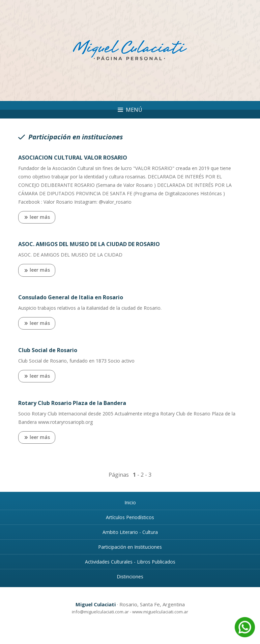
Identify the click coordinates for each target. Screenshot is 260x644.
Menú (130, 110)
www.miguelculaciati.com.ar (160, 612)
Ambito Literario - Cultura (130, 532)
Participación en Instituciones (130, 547)
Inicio (130, 502)
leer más (37, 217)
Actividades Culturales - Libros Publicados (130, 562)
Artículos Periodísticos (130, 517)
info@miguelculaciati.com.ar (100, 612)
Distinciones (130, 577)
